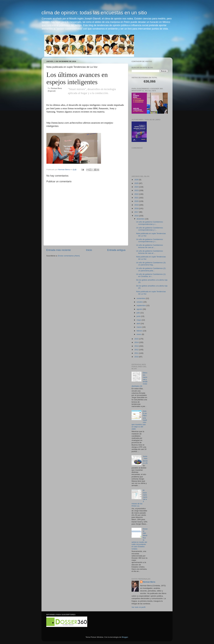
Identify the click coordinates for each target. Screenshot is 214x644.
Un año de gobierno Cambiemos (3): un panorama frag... (151, 264)
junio (139, 316)
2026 (137, 180)
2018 (137, 208)
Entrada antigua (116, 250)
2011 (137, 353)
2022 (137, 194)
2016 (137, 216)
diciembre (141, 219)
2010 (137, 357)
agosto (140, 309)
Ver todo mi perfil (138, 607)
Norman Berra (149, 582)
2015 (137, 339)
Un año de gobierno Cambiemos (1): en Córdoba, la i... (151, 275)
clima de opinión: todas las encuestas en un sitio (94, 13)
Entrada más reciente (59, 250)
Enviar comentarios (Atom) (69, 256)
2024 (137, 187)
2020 (137, 201)
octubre (140, 302)
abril (139, 324)
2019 (137, 205)
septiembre (141, 305)
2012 (137, 350)
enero (139, 334)
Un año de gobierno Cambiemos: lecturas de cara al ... (150, 246)
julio (139, 313)
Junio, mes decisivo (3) (145, 460)
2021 (137, 198)
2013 (137, 346)
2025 (137, 183)
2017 (137, 212)
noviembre (141, 298)
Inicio (89, 250)
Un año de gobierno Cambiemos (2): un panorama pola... (151, 269)
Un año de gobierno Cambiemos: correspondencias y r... (150, 223)
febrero (140, 331)
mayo (139, 320)
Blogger (125, 637)
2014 (137, 342)
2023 (137, 190)
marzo (139, 327)
